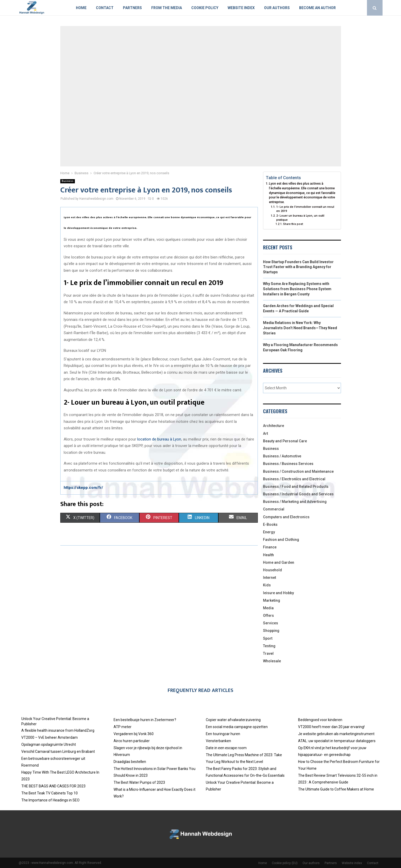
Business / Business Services (288, 464)
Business (68, 181)
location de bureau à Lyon (159, 439)
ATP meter (123, 727)
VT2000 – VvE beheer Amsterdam (50, 737)
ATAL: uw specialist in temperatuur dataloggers (337, 741)
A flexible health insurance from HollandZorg (58, 730)
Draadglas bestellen (130, 762)
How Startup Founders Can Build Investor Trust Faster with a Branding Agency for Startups (298, 267)
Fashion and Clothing (281, 540)
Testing (269, 646)
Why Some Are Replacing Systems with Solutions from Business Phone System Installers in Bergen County (297, 289)
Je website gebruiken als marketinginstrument (336, 734)
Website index (241, 8)
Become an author (317, 8)
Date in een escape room (226, 748)
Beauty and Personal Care (285, 441)
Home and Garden (279, 562)
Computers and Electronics (286, 517)
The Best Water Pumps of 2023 (139, 782)
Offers (268, 616)
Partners (132, 8)
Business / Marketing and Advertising (295, 502)
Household (272, 570)
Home (81, 8)
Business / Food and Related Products (296, 487)
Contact (105, 8)
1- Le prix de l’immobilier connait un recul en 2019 (305, 209)
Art (265, 433)
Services (271, 623)
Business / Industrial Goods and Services (298, 494)
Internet (269, 578)
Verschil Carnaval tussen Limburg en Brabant (58, 752)
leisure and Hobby (278, 593)
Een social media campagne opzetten (237, 727)
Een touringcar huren (223, 734)
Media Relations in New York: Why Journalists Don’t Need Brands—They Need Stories (300, 328)
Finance (270, 547)
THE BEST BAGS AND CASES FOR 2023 (53, 786)
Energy (269, 532)
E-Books (270, 524)
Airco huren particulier (132, 741)
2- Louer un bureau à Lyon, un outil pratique (300, 218)
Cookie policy (205, 8)
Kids (267, 585)
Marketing (272, 600)
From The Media (167, 8)
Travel (268, 653)
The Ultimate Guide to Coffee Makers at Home (336, 789)
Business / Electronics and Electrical (294, 479)
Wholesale (272, 661)
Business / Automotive (282, 456)
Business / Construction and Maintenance (298, 471)
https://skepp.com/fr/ (83, 488)
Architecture (274, 426)
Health (268, 555)
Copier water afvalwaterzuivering (233, 720)
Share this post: (293, 224)
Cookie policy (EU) (285, 863)
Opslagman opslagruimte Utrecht (49, 744)
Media (268, 608)
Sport (268, 638)
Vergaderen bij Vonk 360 (134, 734)
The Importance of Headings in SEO (50, 800)
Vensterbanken (218, 741)
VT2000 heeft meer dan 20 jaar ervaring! (331, 727)
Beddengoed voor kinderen (320, 720)
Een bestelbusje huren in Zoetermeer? (145, 720)
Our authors (277, 8)
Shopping (271, 631)
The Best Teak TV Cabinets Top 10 (50, 793)
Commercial (274, 509)
